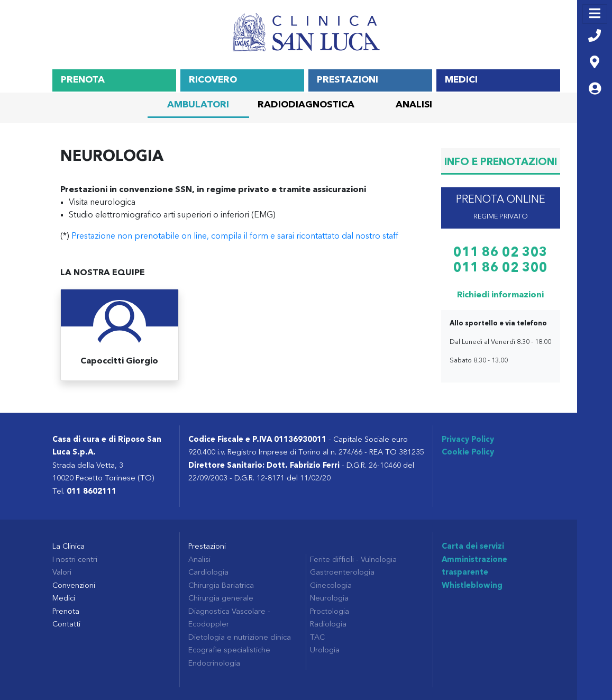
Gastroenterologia (342, 573)
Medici (461, 80)
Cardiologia (208, 573)
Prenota (83, 80)
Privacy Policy (468, 440)
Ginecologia (331, 586)
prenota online (501, 208)
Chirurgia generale (221, 599)
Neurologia (329, 599)
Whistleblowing (472, 586)
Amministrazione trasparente (474, 566)
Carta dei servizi (473, 547)
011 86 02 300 (500, 268)
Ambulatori (198, 105)
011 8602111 (92, 492)
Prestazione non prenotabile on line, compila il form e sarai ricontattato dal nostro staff (235, 237)
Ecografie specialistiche (229, 651)
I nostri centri (75, 560)
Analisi (414, 105)
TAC (317, 638)
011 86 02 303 (500, 253)
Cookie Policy (468, 453)
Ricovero (213, 80)
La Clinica (68, 547)
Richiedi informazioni (500, 295)
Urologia (325, 651)
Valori (62, 573)
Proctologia (330, 612)
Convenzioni (74, 586)
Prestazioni (348, 80)
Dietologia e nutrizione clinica (240, 638)
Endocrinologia (214, 664)
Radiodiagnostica (306, 105)
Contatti (66, 625)
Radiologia (328, 625)
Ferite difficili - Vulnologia (353, 560)
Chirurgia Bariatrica (221, 586)
